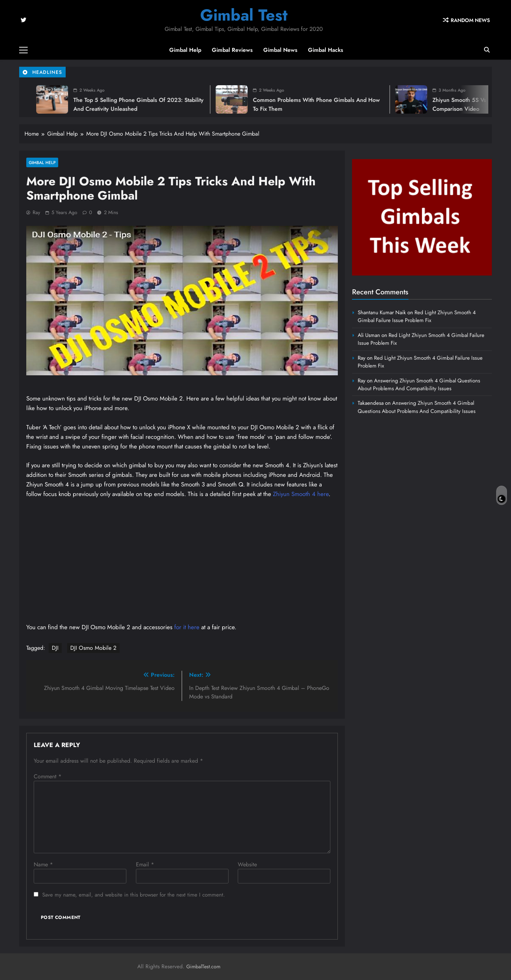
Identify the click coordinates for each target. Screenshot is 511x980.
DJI (55, 648)
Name (43, 864)
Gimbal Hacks (326, 50)
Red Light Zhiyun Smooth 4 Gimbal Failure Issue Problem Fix (417, 316)
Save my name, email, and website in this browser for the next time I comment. (134, 895)
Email (145, 864)
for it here (187, 627)
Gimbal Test (244, 15)
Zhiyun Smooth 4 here (301, 494)
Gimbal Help (185, 50)
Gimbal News (280, 50)
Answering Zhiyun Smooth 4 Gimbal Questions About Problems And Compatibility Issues (419, 385)
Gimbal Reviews (232, 50)
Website (247, 864)
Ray (36, 212)
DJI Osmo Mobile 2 (93, 648)
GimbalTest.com (203, 967)
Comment (48, 776)
